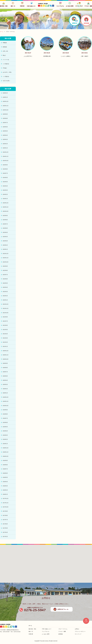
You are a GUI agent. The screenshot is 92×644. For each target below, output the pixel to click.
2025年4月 (5, 135)
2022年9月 (5, 266)
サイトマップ (78, 634)
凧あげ (4, 55)
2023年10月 (5, 211)
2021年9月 (5, 317)
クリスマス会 (6, 60)
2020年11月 (5, 355)
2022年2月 (5, 296)
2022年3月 (5, 292)
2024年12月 (5, 152)
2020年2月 (5, 389)
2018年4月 (5, 482)
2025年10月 (5, 110)
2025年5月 (5, 131)
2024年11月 (5, 156)
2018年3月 (5, 486)
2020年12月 (5, 351)
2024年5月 (5, 182)
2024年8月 (5, 169)
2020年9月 (5, 363)
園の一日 (31, 631)
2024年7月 (5, 173)
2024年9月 (5, 165)
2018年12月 (5, 448)
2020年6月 (5, 376)
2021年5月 (5, 330)
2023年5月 (5, 232)
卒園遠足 (5, 43)
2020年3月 (5, 384)
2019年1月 (5, 444)
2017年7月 (5, 520)
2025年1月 (5, 148)
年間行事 (31, 634)
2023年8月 (5, 220)
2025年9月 (5, 114)
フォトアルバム (46, 631)
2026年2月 (5, 93)
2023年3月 (5, 241)
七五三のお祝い (6, 81)
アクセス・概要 (62, 631)
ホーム (30, 626)
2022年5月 (5, 283)
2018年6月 (5, 473)
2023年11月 (5, 207)
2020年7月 (5, 372)
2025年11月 (5, 106)
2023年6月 (5, 228)
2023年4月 (5, 237)
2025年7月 (5, 123)
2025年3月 (5, 139)
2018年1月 (5, 494)
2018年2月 (5, 490)
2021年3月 (5, 338)
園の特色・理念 (32, 629)
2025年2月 (5, 144)
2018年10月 (5, 456)
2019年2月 (5, 439)
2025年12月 (5, 101)
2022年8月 (5, 270)
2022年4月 (5, 287)
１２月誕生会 (6, 64)
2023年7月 (5, 224)
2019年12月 (5, 397)
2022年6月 (5, 279)
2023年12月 (5, 203)
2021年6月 (5, 325)
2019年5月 (5, 427)
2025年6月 (5, 127)
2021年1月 (5, 346)
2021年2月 (5, 342)
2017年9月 (5, 511)
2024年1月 (5, 199)
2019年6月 (5, 422)
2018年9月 (5, 460)
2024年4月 (5, 186)
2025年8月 (5, 118)
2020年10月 (5, 359)
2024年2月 (5, 194)
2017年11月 (5, 503)
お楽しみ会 (5, 51)
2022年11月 (5, 258)
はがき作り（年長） (7, 72)
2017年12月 (5, 498)
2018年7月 (5, 469)
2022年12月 (5, 254)
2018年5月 (5, 477)
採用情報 (61, 634)
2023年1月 (5, 249)
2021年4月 (5, 334)
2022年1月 (5, 300)
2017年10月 (5, 507)
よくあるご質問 (46, 634)
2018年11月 (5, 452)
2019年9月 (5, 410)
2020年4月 (5, 380)
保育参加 (5, 47)
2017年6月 (5, 524)
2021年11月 (5, 308)
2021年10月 (5, 313)
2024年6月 (5, 178)
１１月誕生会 (6, 76)
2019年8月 (5, 414)
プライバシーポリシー (80, 631)
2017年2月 (5, 537)
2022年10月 (5, 262)
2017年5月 (5, 528)
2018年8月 (5, 465)
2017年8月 (5, 515)
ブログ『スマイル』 (63, 629)
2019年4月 (5, 431)
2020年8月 (5, 368)
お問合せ (77, 629)
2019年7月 (5, 418)
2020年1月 (5, 393)
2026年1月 (5, 97)
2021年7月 (5, 321)
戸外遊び (5, 68)
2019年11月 (5, 401)
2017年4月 (5, 532)
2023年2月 (5, 245)
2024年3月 (5, 190)
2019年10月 (5, 406)
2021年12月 (5, 304)
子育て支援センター (47, 629)
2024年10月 (5, 161)
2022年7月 (5, 275)
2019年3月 (5, 435)
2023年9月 (5, 216)
